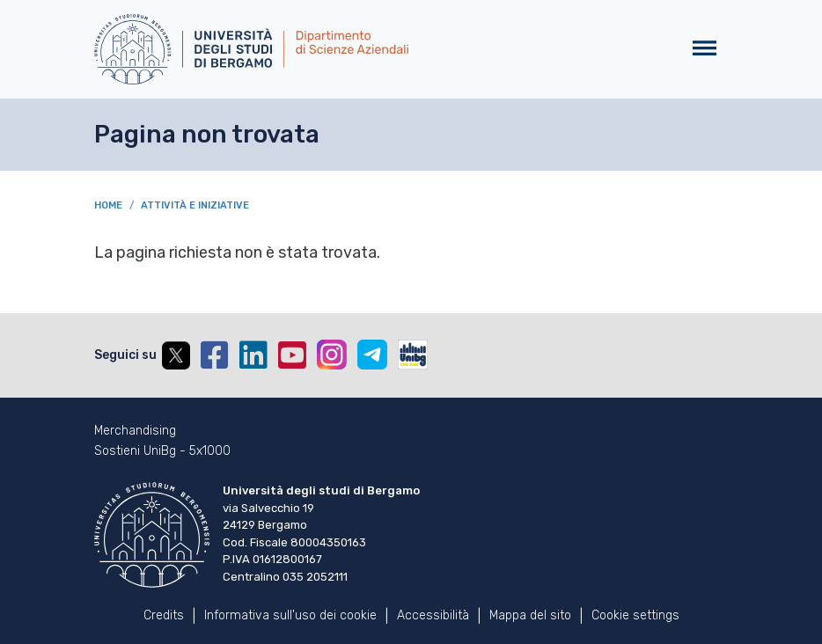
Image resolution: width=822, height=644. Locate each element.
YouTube (292, 355)
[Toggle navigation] (705, 49)
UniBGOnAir (413, 355)
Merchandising (135, 431)
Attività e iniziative (195, 205)
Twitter (176, 355)
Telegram (372, 355)
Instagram (332, 355)
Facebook (215, 355)
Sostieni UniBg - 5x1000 (162, 451)
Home (108, 205)
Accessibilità (433, 615)
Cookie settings (635, 615)
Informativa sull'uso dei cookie (290, 615)
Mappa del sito (530, 615)
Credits (164, 615)
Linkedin (253, 355)
